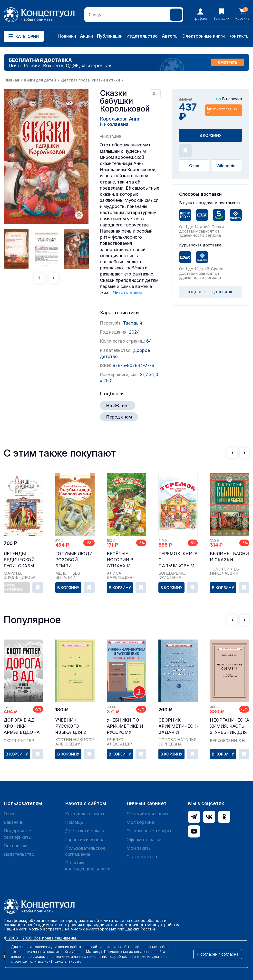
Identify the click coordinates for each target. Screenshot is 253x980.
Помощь (74, 822)
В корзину (211, 135)
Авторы (170, 36)
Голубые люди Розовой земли (74, 560)
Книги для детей (40, 80)
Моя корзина (140, 822)
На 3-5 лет (118, 405)
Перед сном (119, 417)
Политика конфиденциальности (88, 866)
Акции (87, 36)
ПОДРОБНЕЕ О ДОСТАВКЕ (210, 292)
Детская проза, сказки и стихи (90, 80)
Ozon (194, 166)
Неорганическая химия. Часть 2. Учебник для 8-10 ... (230, 726)
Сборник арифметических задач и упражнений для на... (178, 726)
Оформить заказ (144, 840)
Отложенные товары (149, 831)
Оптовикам (15, 846)
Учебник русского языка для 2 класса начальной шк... (71, 726)
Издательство (142, 36)
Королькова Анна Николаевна (120, 122)
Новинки (67, 36)
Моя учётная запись (148, 814)
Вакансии (14, 822)
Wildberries (227, 166)
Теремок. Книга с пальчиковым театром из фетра (178, 560)
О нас (10, 814)
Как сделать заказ (85, 814)
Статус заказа (142, 857)
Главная (11, 80)
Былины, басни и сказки (229, 557)
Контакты (239, 36)
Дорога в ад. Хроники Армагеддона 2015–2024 (22, 726)
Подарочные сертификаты (18, 834)
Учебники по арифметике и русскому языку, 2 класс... (125, 726)
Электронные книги (204, 36)
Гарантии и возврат (86, 840)
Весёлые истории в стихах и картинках (121, 560)
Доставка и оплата (85, 831)
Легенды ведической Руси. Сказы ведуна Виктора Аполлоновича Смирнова (23, 560)
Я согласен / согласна (218, 954)
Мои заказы (139, 848)
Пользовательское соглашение (85, 851)
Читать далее (128, 292)
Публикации (110, 36)
